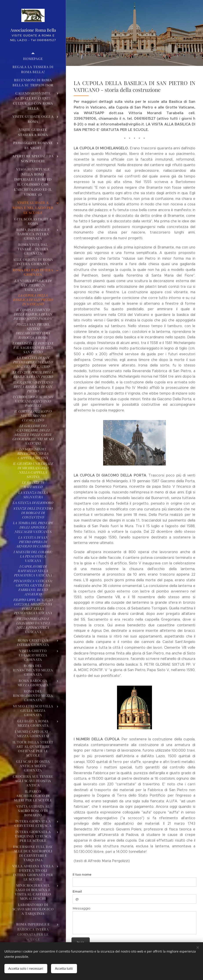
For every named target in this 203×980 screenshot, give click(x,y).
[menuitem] (33, 59)
